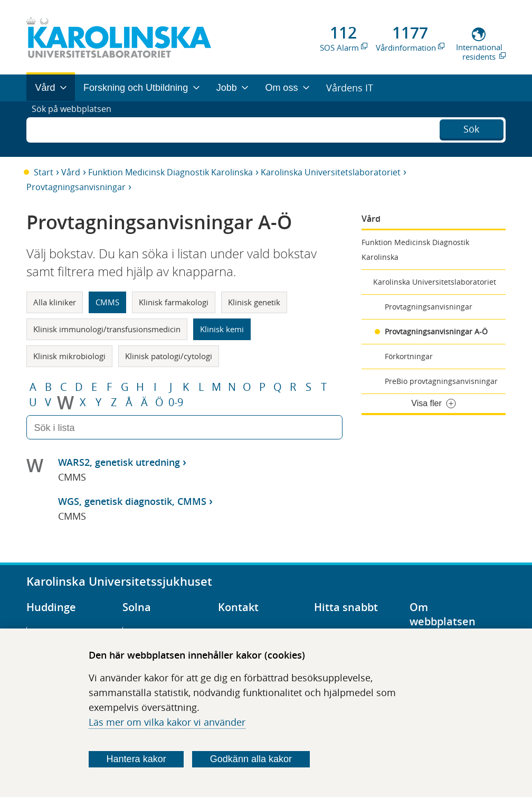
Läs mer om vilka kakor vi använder (167, 722)
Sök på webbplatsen (76, 129)
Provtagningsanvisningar (76, 187)
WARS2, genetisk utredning (119, 462)
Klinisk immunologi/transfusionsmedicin (107, 329)
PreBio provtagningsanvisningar (441, 381)
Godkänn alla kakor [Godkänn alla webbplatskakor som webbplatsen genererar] (251, 759)
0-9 (176, 402)
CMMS (107, 302)
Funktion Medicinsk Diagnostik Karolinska (170, 172)
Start (44, 172)
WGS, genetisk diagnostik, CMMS (132, 501)
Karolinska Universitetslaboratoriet (331, 172)
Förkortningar (409, 356)
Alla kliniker (55, 302)
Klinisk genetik (254, 302)
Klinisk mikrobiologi (69, 356)
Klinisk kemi (222, 329)
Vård (71, 172)
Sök (471, 128)
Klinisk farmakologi (174, 302)
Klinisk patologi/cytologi (169, 356)
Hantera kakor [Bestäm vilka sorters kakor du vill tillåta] (136, 759)
